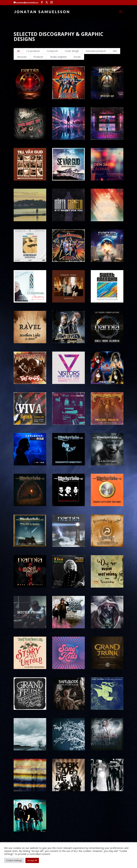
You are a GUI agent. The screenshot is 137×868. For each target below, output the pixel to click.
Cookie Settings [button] (14, 860)
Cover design (72, 51)
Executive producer (96, 51)
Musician (22, 57)
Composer (52, 51)
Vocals (77, 57)
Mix (115, 51)
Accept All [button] (32, 860)
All (18, 51)
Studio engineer (58, 57)
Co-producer (33, 51)
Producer (38, 57)
